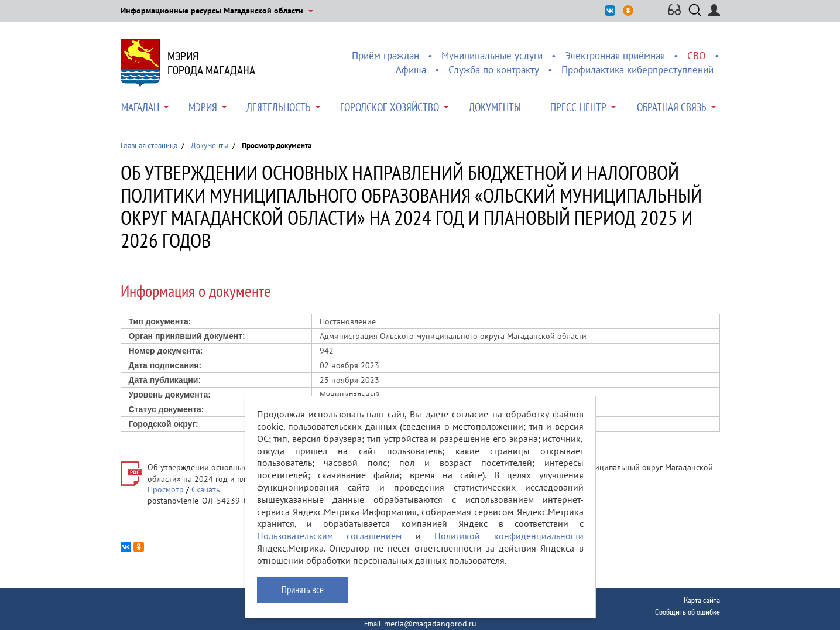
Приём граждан (385, 56)
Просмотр (166, 489)
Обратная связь (672, 107)
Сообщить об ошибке (688, 612)
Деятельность (279, 107)
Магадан (140, 107)
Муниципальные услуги (492, 56)
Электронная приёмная (615, 56)
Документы (495, 107)
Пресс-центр (578, 107)
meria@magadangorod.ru (430, 624)
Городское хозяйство (390, 107)
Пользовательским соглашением (330, 536)
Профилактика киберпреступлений (637, 70)
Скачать (206, 489)
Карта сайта (702, 600)
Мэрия (203, 107)
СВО (697, 56)
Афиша (411, 70)
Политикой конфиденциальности (509, 536)
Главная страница (149, 145)
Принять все (303, 590)
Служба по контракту (494, 70)
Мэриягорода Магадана (211, 63)
